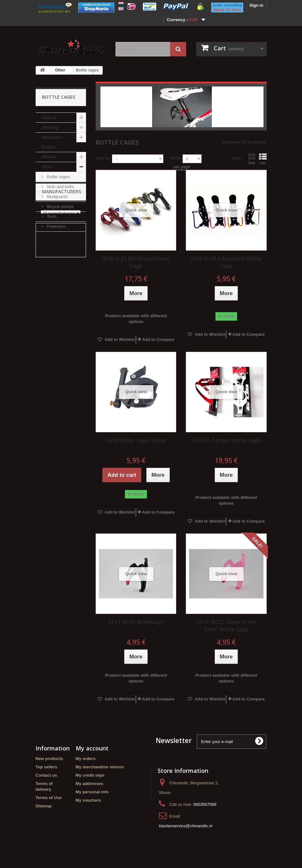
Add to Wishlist (119, 339)
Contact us (46, 775)
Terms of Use (49, 798)
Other (60, 70)
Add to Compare (158, 339)
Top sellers (47, 767)
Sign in (256, 5)
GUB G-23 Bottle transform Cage (136, 262)
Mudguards (57, 197)
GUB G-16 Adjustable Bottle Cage (226, 262)
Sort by (103, 158)
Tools (51, 216)
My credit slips (90, 775)
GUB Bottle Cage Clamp (136, 440)
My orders (86, 759)
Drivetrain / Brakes (53, 142)
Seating (49, 117)
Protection (56, 226)
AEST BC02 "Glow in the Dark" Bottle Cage (226, 625)
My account (92, 748)
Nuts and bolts (60, 187)
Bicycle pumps (60, 207)
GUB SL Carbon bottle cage (226, 440)
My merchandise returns (100, 767)
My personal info (92, 792)
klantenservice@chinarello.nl (186, 826)
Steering (50, 127)
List (263, 159)
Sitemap (44, 806)
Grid (252, 159)
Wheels (49, 157)
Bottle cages (58, 177)
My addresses (90, 784)
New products (49, 759)
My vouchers (88, 800)
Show (175, 158)
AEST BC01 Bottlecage (136, 622)
